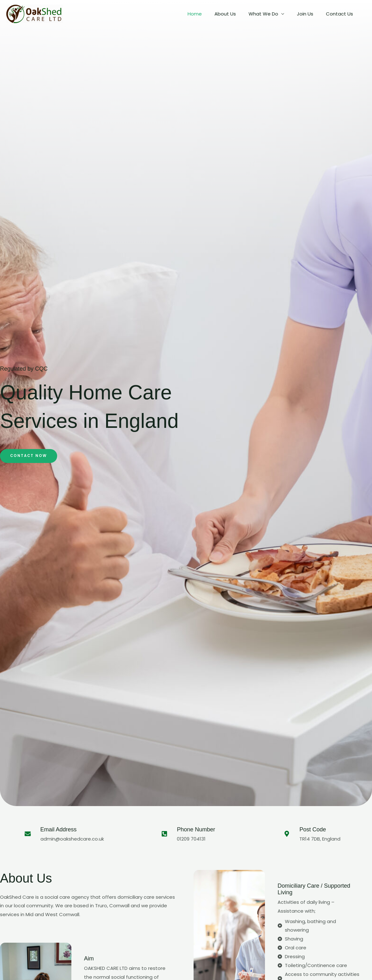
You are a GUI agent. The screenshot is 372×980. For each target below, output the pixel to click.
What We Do (271, 14)
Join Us (310, 14)
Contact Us (341, 14)
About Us (236, 14)
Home (209, 14)
